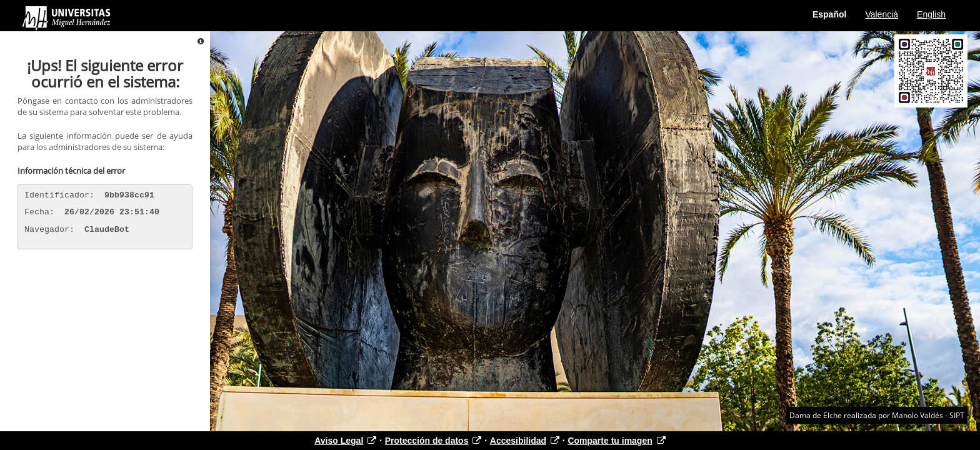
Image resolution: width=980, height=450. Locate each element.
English (931, 14)
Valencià (882, 14)
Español (829, 14)
